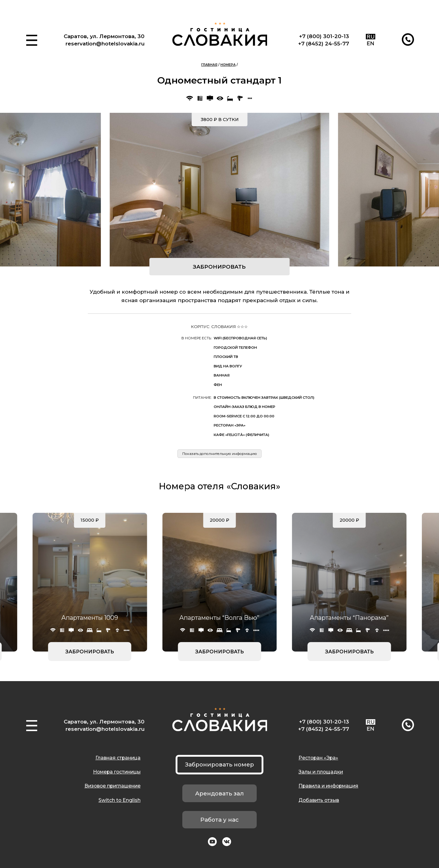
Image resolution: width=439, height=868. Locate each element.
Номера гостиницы (117, 772)
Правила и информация (328, 786)
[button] (32, 40)
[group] (220, 190)
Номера (228, 65)
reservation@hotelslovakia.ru (105, 43)
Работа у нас (220, 820)
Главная (209, 65)
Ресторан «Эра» (318, 758)
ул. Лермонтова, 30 (117, 36)
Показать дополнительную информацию (220, 454)
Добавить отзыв (319, 800)
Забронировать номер (220, 764)
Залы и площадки (321, 772)
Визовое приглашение (112, 786)
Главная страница (118, 758)
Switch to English (120, 800)
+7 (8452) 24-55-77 (324, 43)
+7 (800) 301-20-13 (324, 36)
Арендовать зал (220, 793)
